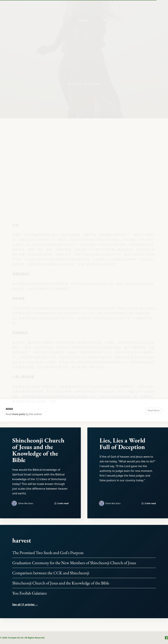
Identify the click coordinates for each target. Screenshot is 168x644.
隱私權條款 (133, 6)
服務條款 (152, 6)
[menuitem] (98, 6)
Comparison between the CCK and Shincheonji (51, 573)
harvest (22, 540)
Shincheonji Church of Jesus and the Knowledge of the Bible (38, 450)
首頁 (98, 6)
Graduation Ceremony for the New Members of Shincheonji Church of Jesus (74, 563)
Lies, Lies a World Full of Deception (122, 444)
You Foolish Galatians (29, 593)
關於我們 (114, 6)
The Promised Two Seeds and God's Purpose (48, 553)
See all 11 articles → (25, 605)
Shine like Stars (26, 503)
